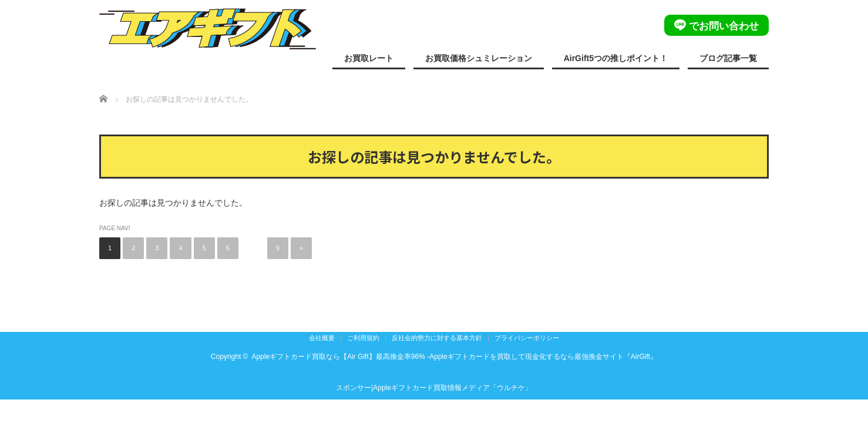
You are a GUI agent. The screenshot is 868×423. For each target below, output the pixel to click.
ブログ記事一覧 (728, 58)
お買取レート (369, 58)
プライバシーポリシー (527, 338)
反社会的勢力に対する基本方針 (437, 338)
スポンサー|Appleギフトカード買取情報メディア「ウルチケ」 (434, 388)
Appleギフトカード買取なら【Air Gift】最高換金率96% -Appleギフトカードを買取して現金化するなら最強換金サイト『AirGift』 (454, 357)
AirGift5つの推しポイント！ (616, 58)
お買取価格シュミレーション (479, 58)
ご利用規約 (363, 338)
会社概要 (322, 338)
